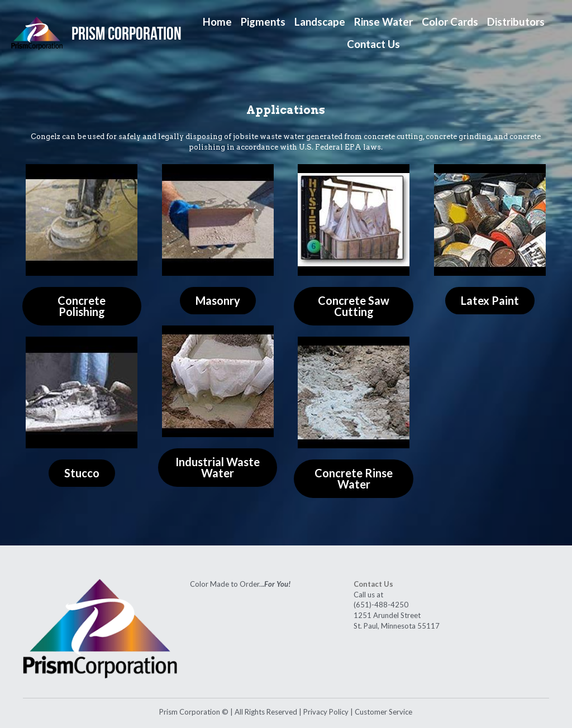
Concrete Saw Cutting (354, 307)
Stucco (82, 476)
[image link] (37, 32)
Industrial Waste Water (218, 470)
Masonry (218, 301)
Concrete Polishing (82, 307)
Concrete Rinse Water (354, 481)
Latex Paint (490, 301)
